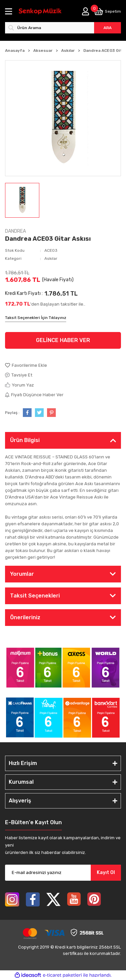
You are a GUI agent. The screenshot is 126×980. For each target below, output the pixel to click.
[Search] (63, 28)
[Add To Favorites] (63, 365)
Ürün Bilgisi (25, 440)
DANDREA (15, 231)
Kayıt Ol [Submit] (106, 873)
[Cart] (108, 12)
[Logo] (40, 12)
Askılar (51, 258)
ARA (108, 28)
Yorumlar (22, 574)
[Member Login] (86, 11)
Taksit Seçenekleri (35, 596)
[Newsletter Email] (63, 873)
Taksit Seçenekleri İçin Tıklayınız (36, 318)
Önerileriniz (25, 617)
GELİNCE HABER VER (63, 340)
